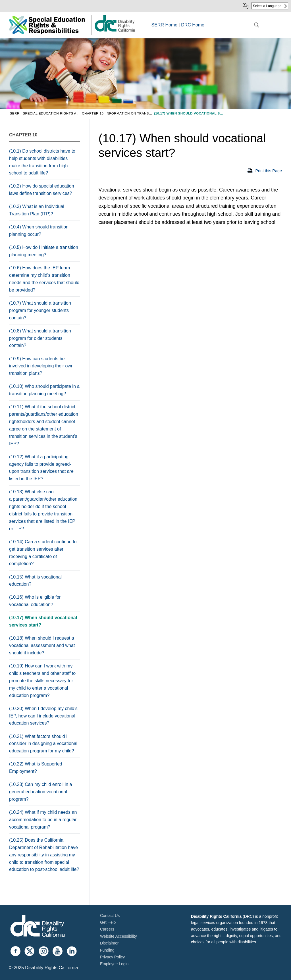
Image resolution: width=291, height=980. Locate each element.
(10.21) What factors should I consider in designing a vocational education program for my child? (43, 744)
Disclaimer (109, 943)
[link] (115, 31)
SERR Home (165, 25)
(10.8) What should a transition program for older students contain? (40, 338)
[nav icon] (273, 25)
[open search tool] (257, 25)
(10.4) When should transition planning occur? (39, 231)
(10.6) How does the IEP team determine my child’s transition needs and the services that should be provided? (44, 279)
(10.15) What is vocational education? (35, 581)
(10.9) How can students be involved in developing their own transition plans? (41, 366)
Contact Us (110, 916)
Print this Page (269, 171)
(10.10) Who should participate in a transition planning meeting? (44, 390)
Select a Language (267, 6)
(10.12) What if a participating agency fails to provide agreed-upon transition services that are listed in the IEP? (41, 468)
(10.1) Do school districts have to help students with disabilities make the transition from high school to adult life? (42, 162)
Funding (107, 950)
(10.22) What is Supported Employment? (36, 768)
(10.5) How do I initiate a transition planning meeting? (44, 251)
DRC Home (193, 25)
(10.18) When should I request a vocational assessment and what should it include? (42, 645)
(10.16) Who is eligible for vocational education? (35, 601)
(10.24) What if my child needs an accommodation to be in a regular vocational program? (43, 820)
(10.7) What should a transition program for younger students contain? (40, 310)
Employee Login (114, 964)
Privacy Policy (112, 957)
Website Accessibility (119, 936)
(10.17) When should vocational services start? (43, 621)
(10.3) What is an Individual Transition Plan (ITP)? (37, 210)
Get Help (108, 922)
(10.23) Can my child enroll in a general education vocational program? (40, 792)
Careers (107, 929)
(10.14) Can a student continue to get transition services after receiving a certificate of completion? (43, 553)
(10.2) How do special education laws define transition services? (42, 190)
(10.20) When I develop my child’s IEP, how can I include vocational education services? (43, 716)
